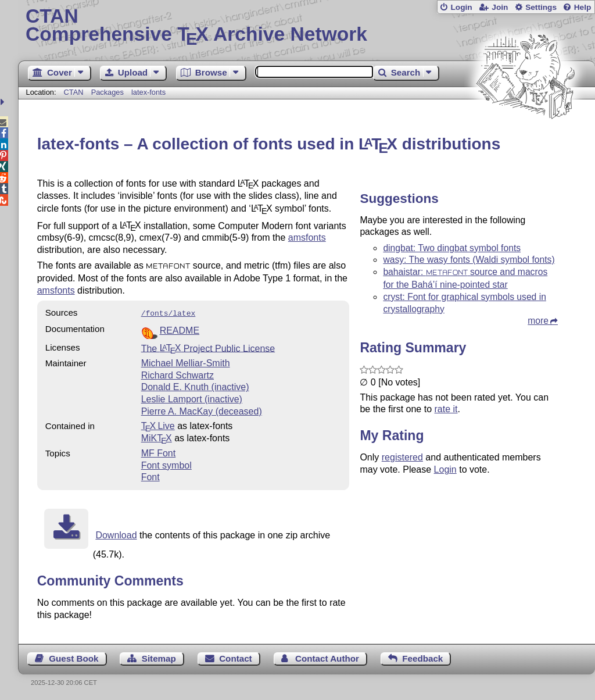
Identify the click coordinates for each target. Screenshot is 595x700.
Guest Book (74, 657)
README (180, 329)
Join (500, 7)
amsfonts (307, 237)
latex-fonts (148, 92)
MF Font (159, 452)
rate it (446, 409)
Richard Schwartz (178, 374)
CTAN (74, 92)
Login (461, 7)
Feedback (422, 657)
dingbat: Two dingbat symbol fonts (452, 248)
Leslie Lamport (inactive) (192, 398)
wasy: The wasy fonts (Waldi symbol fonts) (469, 260)
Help (583, 7)
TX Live (158, 425)
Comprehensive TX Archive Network (307, 26)
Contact (236, 657)
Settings (541, 7)
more (538, 321)
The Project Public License (208, 347)
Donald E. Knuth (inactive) (195, 386)
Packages (109, 92)
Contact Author (327, 657)
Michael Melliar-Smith (186, 362)
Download (116, 534)
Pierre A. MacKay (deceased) (202, 410)
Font (150, 476)
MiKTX (157, 437)
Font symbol (166, 464)
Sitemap (159, 657)
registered (402, 457)
